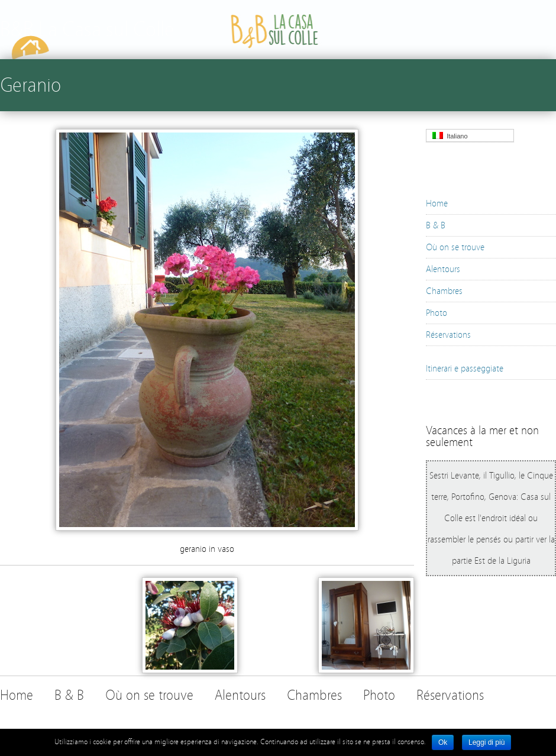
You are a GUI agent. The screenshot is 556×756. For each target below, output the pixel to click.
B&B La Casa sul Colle (87, 29)
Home (437, 203)
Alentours (443, 269)
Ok (443, 742)
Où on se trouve (455, 247)
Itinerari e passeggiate (465, 369)
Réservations (448, 335)
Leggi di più (486, 742)
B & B (436, 225)
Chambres (444, 291)
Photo (437, 313)
